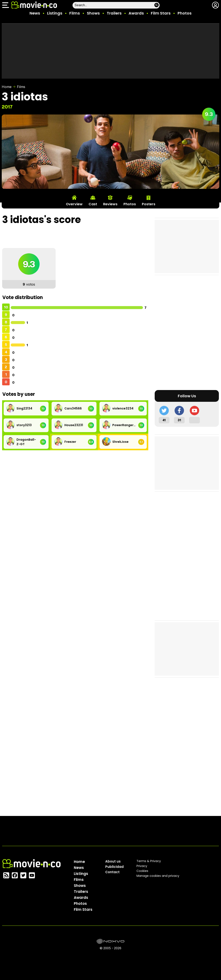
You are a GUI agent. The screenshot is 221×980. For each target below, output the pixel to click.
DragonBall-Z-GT (26, 442)
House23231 (74, 425)
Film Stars (161, 13)
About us (113, 861)
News (35, 13)
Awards (136, 13)
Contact (112, 872)
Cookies (142, 871)
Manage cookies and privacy (158, 876)
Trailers (114, 13)
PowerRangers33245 (124, 425)
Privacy (142, 866)
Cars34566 (73, 408)
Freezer (70, 442)
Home (7, 87)
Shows (93, 13)
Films (75, 13)
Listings (55, 13)
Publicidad (114, 867)
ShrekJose (120, 442)
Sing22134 (24, 408)
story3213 (24, 425)
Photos (185, 13)
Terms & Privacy (149, 861)
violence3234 (123, 408)
